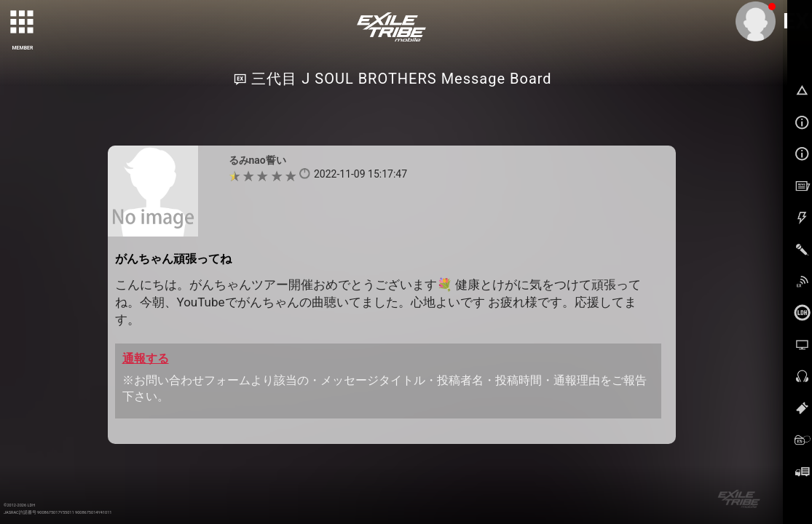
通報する (146, 358)
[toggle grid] (23, 23)
